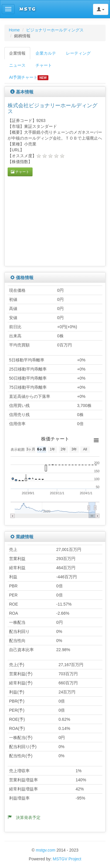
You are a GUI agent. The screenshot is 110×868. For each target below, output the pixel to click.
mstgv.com (46, 850)
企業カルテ (46, 53)
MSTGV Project (67, 859)
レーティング (78, 53)
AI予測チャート (29, 78)
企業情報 (17, 53)
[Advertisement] (57, 220)
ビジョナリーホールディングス (55, 30)
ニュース (17, 65)
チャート (44, 65)
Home (14, 30)
